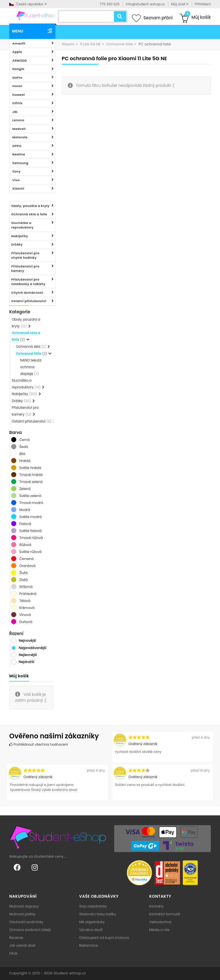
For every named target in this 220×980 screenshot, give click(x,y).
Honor (17, 86)
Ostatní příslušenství (29, 301)
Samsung (20, 163)
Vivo (16, 180)
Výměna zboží (91, 930)
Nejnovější (27, 641)
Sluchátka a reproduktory (22, 225)
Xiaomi (18, 188)
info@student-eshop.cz (145, 4)
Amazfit (19, 43)
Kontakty (156, 906)
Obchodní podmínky (26, 922)
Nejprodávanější (33, 648)
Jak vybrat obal (22, 945)
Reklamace (89, 945)
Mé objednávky (92, 922)
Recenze (16, 938)
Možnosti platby (22, 914)
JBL (15, 112)
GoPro (17, 78)
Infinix (17, 103)
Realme (19, 154)
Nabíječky (20, 236)
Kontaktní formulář (165, 914)
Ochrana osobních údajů (30, 930)
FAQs (13, 953)
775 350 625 (110, 4)
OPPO (17, 146)
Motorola (20, 137)
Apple (17, 52)
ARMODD (20, 60)
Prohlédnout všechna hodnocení (39, 744)
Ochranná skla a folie (29, 214)
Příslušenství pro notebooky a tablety (28, 282)
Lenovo (18, 120)
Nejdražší (26, 662)
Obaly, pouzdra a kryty (30, 206)
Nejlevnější (28, 655)
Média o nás (159, 930)
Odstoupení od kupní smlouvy (104, 938)
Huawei (19, 95)
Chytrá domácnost (27, 293)
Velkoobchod (160, 922)
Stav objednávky (93, 906)
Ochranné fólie (120, 44)
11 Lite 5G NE (90, 44)
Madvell (19, 129)
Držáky (17, 244)
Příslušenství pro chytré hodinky (25, 256)
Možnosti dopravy (24, 906)
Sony (17, 171)
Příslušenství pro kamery (25, 269)
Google (18, 69)
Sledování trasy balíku (98, 914)
